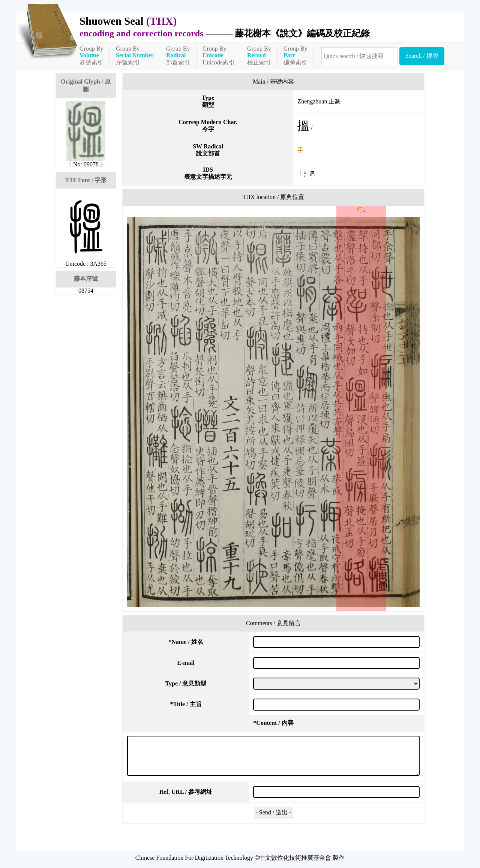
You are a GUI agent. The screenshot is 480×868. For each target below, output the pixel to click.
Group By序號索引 (135, 55)
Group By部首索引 (178, 55)
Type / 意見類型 (186, 683)
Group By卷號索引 (91, 55)
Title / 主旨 (186, 704)
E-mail (186, 663)
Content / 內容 (273, 723)
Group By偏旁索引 (295, 55)
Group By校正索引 (259, 55)
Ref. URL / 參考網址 (186, 792)
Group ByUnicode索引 (219, 55)
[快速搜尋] (360, 56)
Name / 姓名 (186, 642)
